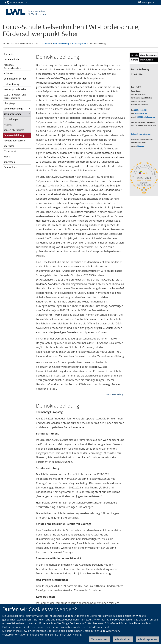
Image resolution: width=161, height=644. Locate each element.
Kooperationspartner (15, 141)
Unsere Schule (11, 59)
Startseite (46, 44)
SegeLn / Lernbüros (14, 130)
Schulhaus (9, 73)
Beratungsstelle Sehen (15, 89)
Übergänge (9, 103)
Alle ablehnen (123, 639)
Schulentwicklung (61, 44)
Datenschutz (10, 167)
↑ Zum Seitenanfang (115, 394)
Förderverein (10, 151)
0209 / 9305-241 (140, 110)
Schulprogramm (79, 44)
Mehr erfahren (100, 639)
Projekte (8, 125)
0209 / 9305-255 (141, 114)
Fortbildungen (11, 119)
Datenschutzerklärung (68, 635)
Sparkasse (9, 146)
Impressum (10, 162)
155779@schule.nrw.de (146, 117)
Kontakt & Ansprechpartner (13, 66)
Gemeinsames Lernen (15, 79)
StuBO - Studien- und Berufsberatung (15, 96)
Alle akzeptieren (147, 639)
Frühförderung (11, 84)
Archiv (7, 157)
